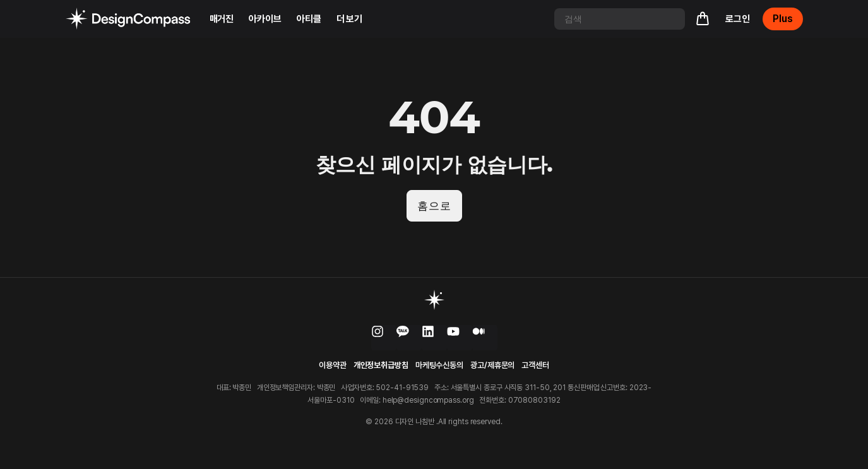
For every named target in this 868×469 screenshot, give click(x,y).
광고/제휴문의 (492, 366)
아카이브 (265, 19)
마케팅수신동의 (439, 366)
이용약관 (333, 366)
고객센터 (535, 366)
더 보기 (350, 19)
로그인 (738, 19)
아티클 (309, 19)
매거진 (222, 19)
